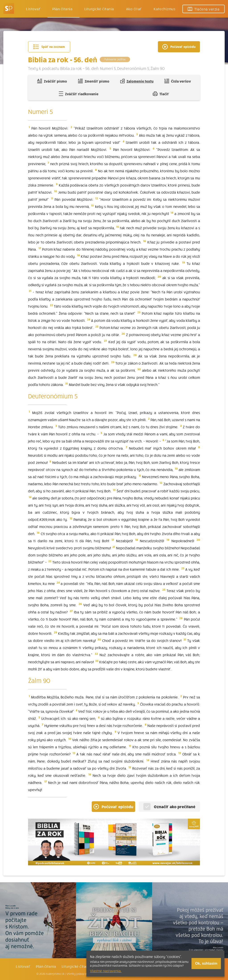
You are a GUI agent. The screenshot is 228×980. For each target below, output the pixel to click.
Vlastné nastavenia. (106, 971)
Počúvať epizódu (113, 807)
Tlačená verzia (204, 9)
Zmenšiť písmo (94, 81)
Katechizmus (164, 9)
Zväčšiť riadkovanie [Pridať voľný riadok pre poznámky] (78, 94)
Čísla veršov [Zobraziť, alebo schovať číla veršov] (178, 81)
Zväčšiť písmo (52, 81)
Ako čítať (134, 9)
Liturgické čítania (99, 9)
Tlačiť (161, 94)
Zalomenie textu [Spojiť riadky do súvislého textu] (137, 81)
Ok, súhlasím (206, 963)
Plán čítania (46, 966)
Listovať (33, 9)
